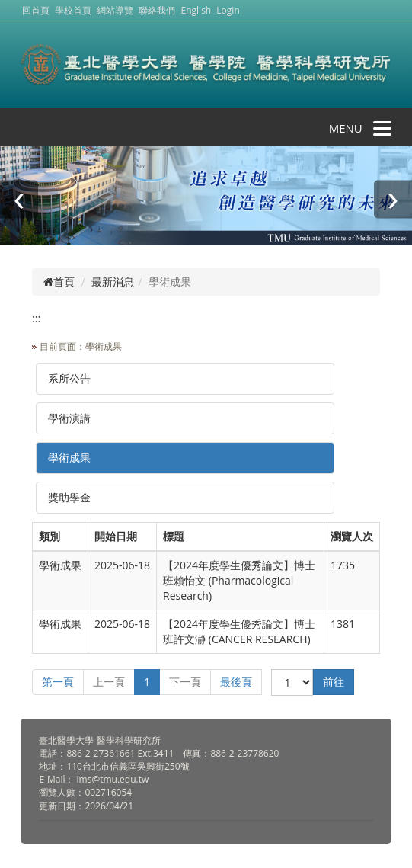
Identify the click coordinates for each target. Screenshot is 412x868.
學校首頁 (74, 10)
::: (36, 318)
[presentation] (19, 200)
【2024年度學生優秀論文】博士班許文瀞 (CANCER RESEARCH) (239, 631)
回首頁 (36, 10)
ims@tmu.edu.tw (113, 779)
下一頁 (185, 682)
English (196, 10)
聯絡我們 (157, 10)
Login (228, 10)
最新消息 (113, 282)
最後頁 (236, 682)
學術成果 (69, 458)
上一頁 (109, 682)
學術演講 (69, 418)
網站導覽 (115, 10)
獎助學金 (69, 497)
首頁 (59, 282)
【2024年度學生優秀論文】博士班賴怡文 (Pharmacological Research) (239, 580)
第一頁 (58, 682)
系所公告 (69, 378)
